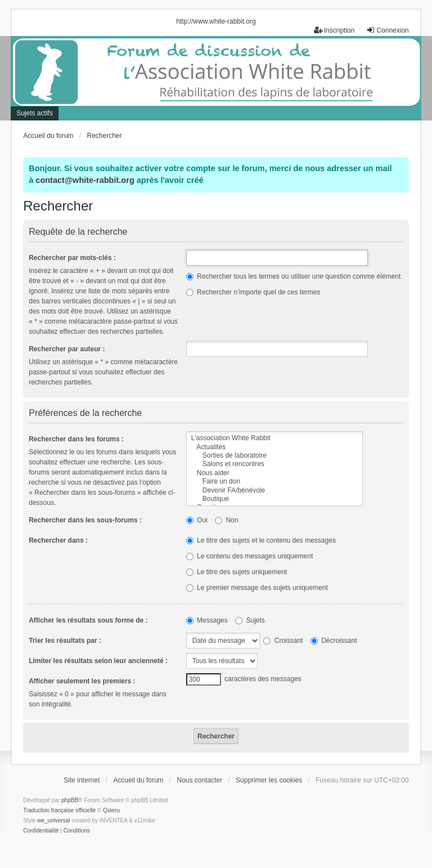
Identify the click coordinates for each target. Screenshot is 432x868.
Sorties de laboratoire (274, 456)
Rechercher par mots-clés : (72, 258)
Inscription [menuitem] (334, 30)
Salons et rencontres (274, 464)
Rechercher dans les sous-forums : (85, 520)
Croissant (283, 641)
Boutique (274, 499)
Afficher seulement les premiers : (82, 681)
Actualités (274, 447)
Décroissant (334, 641)
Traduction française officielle (59, 810)
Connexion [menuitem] (387, 30)
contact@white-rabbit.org (85, 180)
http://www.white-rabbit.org (216, 21)
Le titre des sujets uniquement (237, 572)
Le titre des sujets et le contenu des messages (261, 540)
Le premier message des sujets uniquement (257, 588)
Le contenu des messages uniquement (249, 556)
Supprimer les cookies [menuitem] (269, 780)
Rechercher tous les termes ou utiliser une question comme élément (294, 276)
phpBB (70, 800)
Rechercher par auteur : (67, 349)
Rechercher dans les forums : (76, 439)
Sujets (250, 620)
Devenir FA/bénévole (274, 491)
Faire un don (274, 482)
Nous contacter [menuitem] (199, 780)
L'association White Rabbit (274, 438)
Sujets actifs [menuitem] (35, 113)
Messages (207, 620)
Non (226, 520)
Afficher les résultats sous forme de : (88, 620)
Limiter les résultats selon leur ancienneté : (98, 661)
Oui (197, 520)
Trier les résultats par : (65, 641)
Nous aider (274, 473)
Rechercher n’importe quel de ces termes (253, 292)
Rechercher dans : (58, 540)
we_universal (53, 820)
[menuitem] (41, 831)
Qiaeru (111, 810)
